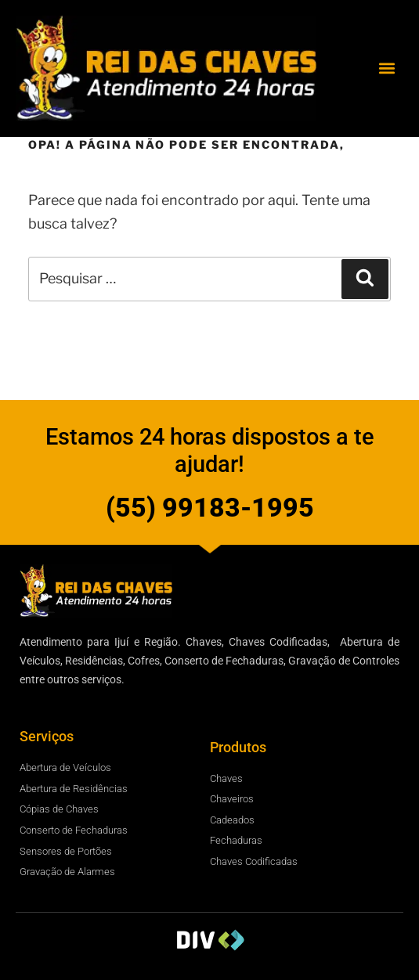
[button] (386, 68)
